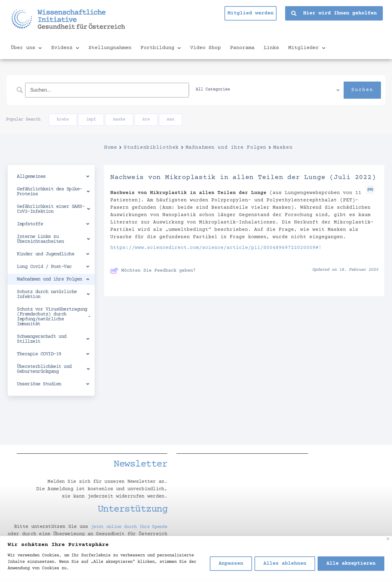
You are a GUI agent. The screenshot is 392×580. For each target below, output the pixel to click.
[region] (196, 558)
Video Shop (205, 48)
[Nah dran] (388, 539)
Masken (283, 147)
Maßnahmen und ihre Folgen (226, 147)
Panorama (242, 48)
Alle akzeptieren (351, 564)
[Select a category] (302, 90)
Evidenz (65, 48)
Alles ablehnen (285, 564)
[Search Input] (144, 90)
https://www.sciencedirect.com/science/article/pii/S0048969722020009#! (216, 248)
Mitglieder (307, 48)
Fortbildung (161, 48)
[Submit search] (362, 90)
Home (111, 147)
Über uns (26, 48)
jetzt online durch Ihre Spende (124, 527)
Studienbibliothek (151, 147)
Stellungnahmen (110, 48)
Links (271, 48)
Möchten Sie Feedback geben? (153, 271)
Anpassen (231, 564)
